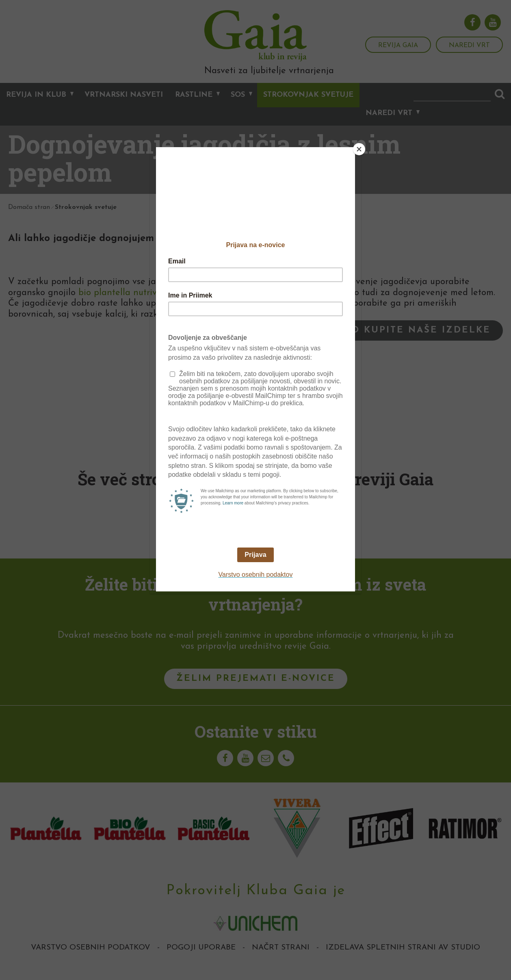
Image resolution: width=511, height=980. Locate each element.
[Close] (359, 149)
